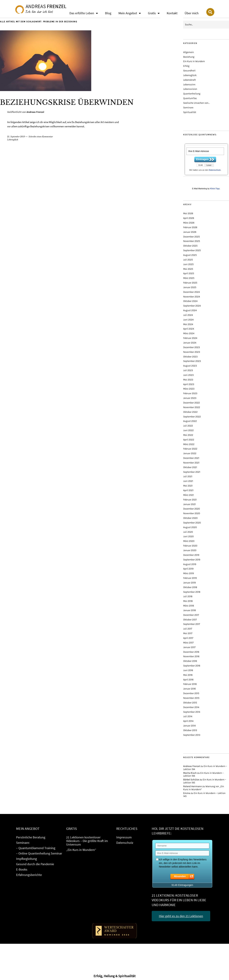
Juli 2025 (188, 260)
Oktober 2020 (190, 518)
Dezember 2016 (191, 652)
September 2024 (192, 306)
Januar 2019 (189, 583)
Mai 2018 (188, 601)
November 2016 (191, 656)
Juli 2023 (188, 370)
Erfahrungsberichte (29, 875)
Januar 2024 (190, 343)
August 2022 (190, 421)
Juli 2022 (188, 426)
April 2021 (188, 490)
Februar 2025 (190, 283)
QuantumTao (190, 98)
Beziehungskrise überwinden (73, 102)
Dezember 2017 (191, 615)
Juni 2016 (188, 670)
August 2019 (190, 564)
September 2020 (192, 523)
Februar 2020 (190, 546)
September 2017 (192, 624)
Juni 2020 (188, 536)
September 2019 (192, 560)
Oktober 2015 (190, 703)
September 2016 (192, 666)
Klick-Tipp (215, 189)
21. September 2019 (16, 137)
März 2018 (189, 606)
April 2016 (188, 680)
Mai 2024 (188, 324)
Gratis (154, 13)
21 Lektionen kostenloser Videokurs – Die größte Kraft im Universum (87, 841)
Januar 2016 (189, 689)
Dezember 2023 (192, 347)
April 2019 (188, 569)
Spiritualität (190, 112)
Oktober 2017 (190, 620)
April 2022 (189, 440)
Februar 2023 (190, 393)
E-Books (22, 869)
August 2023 (190, 366)
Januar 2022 (190, 453)
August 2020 (190, 527)
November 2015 (191, 698)
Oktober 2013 (190, 730)
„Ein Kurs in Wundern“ (81, 850)
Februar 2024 (190, 338)
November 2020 (192, 513)
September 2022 (192, 417)
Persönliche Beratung (31, 837)
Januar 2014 (189, 726)
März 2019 (188, 573)
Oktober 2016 (190, 661)
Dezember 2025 (192, 237)
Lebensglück (13, 140)
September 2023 (192, 361)
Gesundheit (189, 71)
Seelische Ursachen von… (196, 103)
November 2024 (192, 297)
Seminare (188, 108)
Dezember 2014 (191, 707)
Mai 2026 (188, 213)
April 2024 (189, 329)
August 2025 (190, 255)
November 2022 (192, 407)
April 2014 (188, 721)
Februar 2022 (190, 449)
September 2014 (192, 712)
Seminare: (23, 843)
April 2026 (189, 218)
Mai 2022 (188, 435)
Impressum (124, 837)
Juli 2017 (188, 629)
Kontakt (172, 13)
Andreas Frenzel (35, 112)
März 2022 (189, 444)
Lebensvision (190, 89)
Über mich (192, 13)
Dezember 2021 (191, 458)
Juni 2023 (188, 375)
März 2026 (189, 223)
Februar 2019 (190, 578)
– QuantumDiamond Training (36, 848)
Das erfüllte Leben (84, 13)
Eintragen (202, 159)
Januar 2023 (190, 398)
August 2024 (190, 310)
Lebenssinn (189, 85)
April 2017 (188, 638)
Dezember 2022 (192, 403)
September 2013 (192, 735)
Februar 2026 (190, 227)
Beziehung (189, 57)
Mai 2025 (188, 269)
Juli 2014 (188, 716)
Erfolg (186, 66)
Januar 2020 (190, 550)
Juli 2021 (188, 476)
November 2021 (191, 463)
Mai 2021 (188, 486)
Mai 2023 (188, 380)
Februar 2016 (190, 684)
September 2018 (192, 592)
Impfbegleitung (26, 859)
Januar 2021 (189, 504)
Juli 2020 (188, 532)
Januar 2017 (189, 647)
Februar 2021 (190, 500)
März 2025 (189, 278)
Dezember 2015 (191, 693)
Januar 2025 (190, 287)
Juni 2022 (188, 430)
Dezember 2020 (192, 509)
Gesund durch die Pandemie (35, 864)
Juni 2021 (188, 481)
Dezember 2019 (191, 555)
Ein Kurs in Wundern (194, 61)
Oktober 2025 (190, 246)
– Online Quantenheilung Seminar (39, 853)
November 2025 (192, 241)
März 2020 (189, 541)
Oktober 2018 (190, 587)
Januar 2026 (190, 232)
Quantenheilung (192, 94)
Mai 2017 (188, 633)
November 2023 (192, 352)
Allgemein (188, 52)
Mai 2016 (188, 675)
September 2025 (192, 250)
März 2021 (188, 495)
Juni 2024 (188, 320)
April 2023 (189, 384)
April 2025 (189, 273)
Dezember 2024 (191, 292)
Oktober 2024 (190, 301)
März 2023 (189, 389)
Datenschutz (215, 170)
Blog (108, 13)
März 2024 (189, 333)
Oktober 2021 (190, 467)
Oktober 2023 (190, 357)
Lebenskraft (189, 80)
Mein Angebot (130, 13)
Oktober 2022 (190, 412)
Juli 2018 (188, 596)
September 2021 (192, 472)
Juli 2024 (188, 315)
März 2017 (188, 643)
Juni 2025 (188, 264)
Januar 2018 (190, 610)
